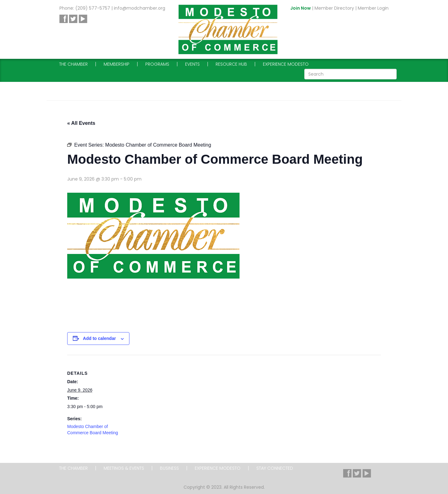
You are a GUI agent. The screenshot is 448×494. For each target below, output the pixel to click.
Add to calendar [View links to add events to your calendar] (100, 338)
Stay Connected (275, 468)
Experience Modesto (286, 64)
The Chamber (73, 64)
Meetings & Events (124, 468)
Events (192, 64)
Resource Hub (231, 64)
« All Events (81, 123)
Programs (157, 64)
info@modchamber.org (140, 8)
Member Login (373, 8)
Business (169, 468)
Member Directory (334, 8)
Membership (117, 64)
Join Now (301, 8)
